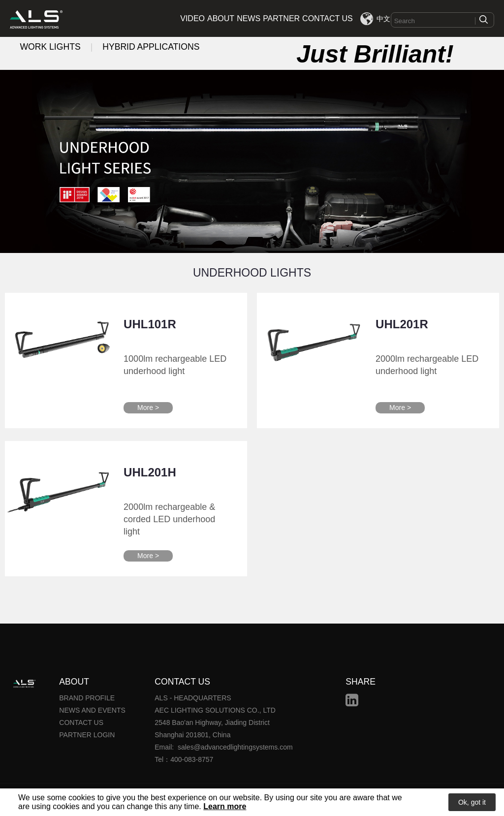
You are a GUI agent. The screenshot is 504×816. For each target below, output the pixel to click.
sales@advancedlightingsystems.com (235, 747)
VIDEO (192, 18)
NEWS (249, 18)
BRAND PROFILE (87, 698)
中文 (383, 19)
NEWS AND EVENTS (92, 710)
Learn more (225, 806)
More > (148, 408)
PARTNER (281, 18)
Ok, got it (472, 802)
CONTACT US (328, 18)
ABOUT (221, 18)
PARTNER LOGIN (87, 735)
